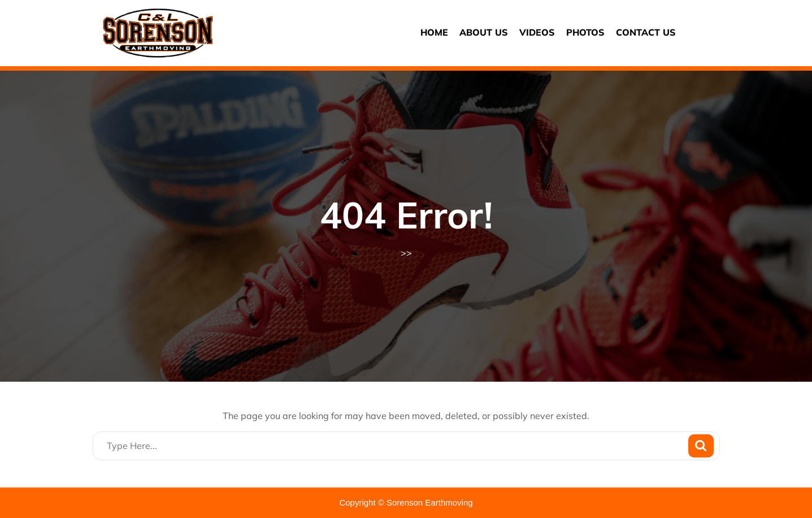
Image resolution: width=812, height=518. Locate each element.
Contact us (646, 32)
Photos (585, 32)
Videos (537, 32)
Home (434, 32)
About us (484, 32)
